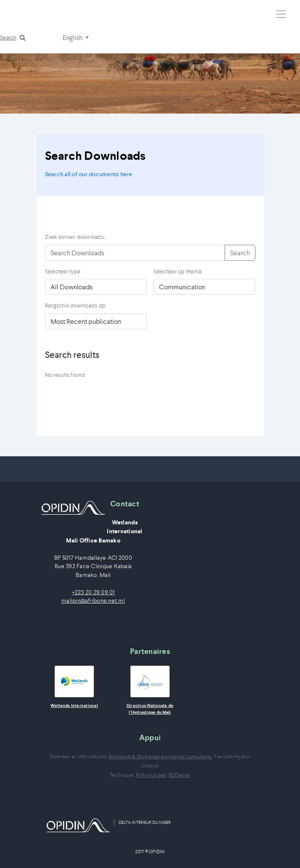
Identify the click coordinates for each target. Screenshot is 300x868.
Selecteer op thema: (178, 271)
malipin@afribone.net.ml (93, 601)
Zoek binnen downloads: (75, 237)
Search (8, 38)
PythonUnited (151, 775)
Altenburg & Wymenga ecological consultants (160, 756)
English (73, 37)
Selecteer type (63, 271)
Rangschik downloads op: (76, 306)
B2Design (179, 775)
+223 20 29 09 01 (93, 592)
